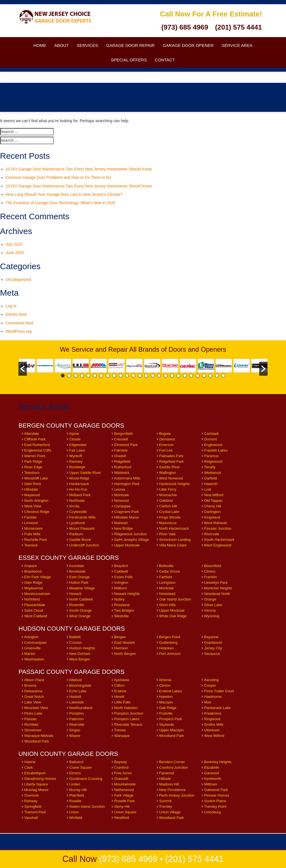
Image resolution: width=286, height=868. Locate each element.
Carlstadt (211, 434)
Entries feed (16, 314)
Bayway (121, 762)
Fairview (121, 450)
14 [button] (146, 376)
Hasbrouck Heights (175, 484)
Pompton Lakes (127, 719)
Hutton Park (79, 583)
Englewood (213, 445)
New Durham (80, 654)
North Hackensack (174, 528)
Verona (210, 610)
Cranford (121, 767)
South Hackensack (219, 540)
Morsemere (34, 528)
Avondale (77, 566)
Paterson (77, 719)
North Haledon (126, 708)
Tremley (166, 806)
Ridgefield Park (171, 461)
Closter (75, 439)
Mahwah (121, 523)
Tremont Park (35, 812)
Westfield (122, 818)
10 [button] (121, 376)
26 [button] (223, 376)
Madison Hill (169, 784)
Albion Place (34, 680)
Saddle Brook (80, 540)
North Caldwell (81, 599)
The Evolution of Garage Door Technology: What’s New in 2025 (60, 203)
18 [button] (172, 376)
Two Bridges (124, 610)
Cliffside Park (35, 439)
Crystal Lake (169, 512)
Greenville (33, 648)
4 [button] (82, 376)
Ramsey (76, 461)
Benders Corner (172, 762)
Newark (75, 594)
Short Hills (167, 605)
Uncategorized (18, 279)
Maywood (32, 495)
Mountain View (36, 708)
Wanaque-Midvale (39, 736)
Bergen (120, 637)
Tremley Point (215, 806)
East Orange (79, 577)
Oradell (120, 456)
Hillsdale (31, 489)
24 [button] (210, 376)
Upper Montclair (172, 610)
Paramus (211, 456)
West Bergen (80, 659)
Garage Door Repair (130, 45)
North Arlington (36, 501)
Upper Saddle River (85, 473)
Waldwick (122, 473)
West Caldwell (36, 616)
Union (74, 812)
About (61, 45)
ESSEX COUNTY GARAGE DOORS (69, 558)
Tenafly (210, 467)
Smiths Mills (214, 724)
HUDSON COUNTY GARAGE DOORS (72, 629)
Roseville (77, 605)
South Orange (81, 610)
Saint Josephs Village (132, 540)
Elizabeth (212, 767)
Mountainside (125, 784)
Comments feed (19, 323)
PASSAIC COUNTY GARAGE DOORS (71, 672)
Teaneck (31, 545)
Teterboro (32, 473)
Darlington (212, 512)
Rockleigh (77, 467)
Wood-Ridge (79, 478)
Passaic (31, 719)
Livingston (167, 583)
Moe (208, 702)
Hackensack (79, 484)
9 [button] (114, 376)
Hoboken (166, 648)
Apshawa (121, 680)
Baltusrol (76, 762)
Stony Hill (122, 806)
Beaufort (121, 566)
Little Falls (122, 702)
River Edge (33, 467)
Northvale (77, 501)
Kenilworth (213, 779)
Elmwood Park (126, 445)
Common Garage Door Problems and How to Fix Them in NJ (58, 177)
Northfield (32, 599)
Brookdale (78, 571)
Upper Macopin (171, 730)
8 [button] (108, 376)
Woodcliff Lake (36, 478)
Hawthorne (213, 697)
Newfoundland (81, 708)
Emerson (166, 445)
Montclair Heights (218, 588)
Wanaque (122, 736)
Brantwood (33, 571)
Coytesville (78, 512)
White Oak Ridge (173, 616)
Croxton (76, 642)
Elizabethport (35, 773)
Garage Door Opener (188, 45)
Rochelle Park (36, 540)
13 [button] (140, 376)
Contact (165, 60)
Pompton (77, 713)
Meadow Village (82, 588)
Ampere (30, 566)
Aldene (30, 762)
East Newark (125, 642)
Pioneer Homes (217, 795)
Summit (165, 801)
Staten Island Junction (87, 806)
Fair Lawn (77, 450)
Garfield (211, 478)
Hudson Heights (82, 648)
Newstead (167, 594)
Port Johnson (170, 654)
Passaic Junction (218, 528)
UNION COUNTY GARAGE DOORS (68, 754)
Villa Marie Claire (173, 545)
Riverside (77, 724)
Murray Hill (78, 790)
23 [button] (204, 376)
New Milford (214, 495)
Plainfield (77, 795)
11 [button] (127, 376)
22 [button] (198, 376)
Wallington (168, 473)
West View (33, 506)
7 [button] (101, 376)
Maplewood (34, 588)
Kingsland (212, 517)
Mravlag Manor (36, 790)
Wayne (75, 736)
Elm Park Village (38, 577)
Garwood (212, 773)
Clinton (210, 571)
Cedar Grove (170, 571)
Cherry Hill (213, 506)
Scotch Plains (215, 801)
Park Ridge (33, 461)
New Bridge (124, 528)
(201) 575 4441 (239, 27)
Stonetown (33, 730)
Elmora (75, 773)
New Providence (172, 790)
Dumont (211, 439)
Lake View (33, 702)
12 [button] (133, 376)
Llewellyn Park (216, 583)
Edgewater (78, 445)
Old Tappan (213, 501)
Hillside (165, 779)
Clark (28, 767)
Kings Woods (170, 517)
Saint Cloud (34, 610)
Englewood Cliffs (38, 450)
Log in (11, 306)
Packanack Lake (217, 708)
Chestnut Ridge (37, 512)
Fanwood (167, 773)
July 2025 (14, 244)
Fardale (30, 517)
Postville (166, 713)
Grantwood (213, 642)
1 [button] (63, 376)
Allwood (75, 680)
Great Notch (34, 697)
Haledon (166, 697)
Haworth (211, 484)
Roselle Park (125, 801)
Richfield (31, 724)
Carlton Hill (168, 506)
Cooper (210, 685)
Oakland (166, 501)
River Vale (167, 534)
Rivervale (212, 534)
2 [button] (69, 376)
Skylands (167, 724)
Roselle (75, 801)
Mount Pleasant (82, 528)
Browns (30, 685)
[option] (27, 366)
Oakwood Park (216, 790)
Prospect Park (171, 719)
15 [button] (153, 376)
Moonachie (168, 495)
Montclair (167, 588)
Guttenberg (168, 642)
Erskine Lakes (171, 691)
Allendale (32, 434)
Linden (75, 784)
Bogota (165, 434)
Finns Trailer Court (219, 691)
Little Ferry (168, 489)
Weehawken (34, 659)
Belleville (166, 566)
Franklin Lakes (216, 450)
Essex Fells (123, 577)
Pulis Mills (32, 534)
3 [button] (76, 376)
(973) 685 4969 (185, 27)
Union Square (125, 812)
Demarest (167, 439)
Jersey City (213, 648)
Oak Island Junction (175, 599)
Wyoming (212, 616)
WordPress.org (19, 331)
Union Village (170, 812)
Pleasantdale (35, 605)
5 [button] (88, 376)
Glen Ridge (33, 583)
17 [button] (165, 376)
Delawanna (33, 691)
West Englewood (218, 545)
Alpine (74, 434)
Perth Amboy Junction (177, 795)
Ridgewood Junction (131, 534)
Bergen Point (170, 637)
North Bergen (125, 654)
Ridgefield (122, 461)
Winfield (76, 818)
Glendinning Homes (40, 779)
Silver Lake (214, 605)
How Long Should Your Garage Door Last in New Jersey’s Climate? (64, 194)
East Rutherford (37, 445)
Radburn (76, 534)
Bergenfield (123, 434)
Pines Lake (33, 713)
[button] (23, 369)
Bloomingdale (80, 685)
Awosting (211, 680)
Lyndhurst (77, 523)
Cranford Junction (174, 767)
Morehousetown (37, 594)
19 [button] (178, 376)
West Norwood (171, 478)
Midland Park (80, 495)
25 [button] (217, 376)
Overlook (32, 795)
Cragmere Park (127, 512)
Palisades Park (171, 456)
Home (40, 45)
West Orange (80, 616)
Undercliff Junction (84, 545)
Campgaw (122, 506)
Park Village (124, 795)
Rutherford (123, 467)
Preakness (213, 713)
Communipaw (35, 642)
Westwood (213, 473)
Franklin (211, 577)
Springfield (33, 806)
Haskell (75, 697)
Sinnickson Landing (175, 540)
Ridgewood (213, 461)
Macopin (166, 702)
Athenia (165, 680)
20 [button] (185, 376)
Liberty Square (36, 784)
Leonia (120, 489)
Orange (210, 599)
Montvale (122, 495)
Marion (30, 654)
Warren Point (35, 456)
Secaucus (212, 654)
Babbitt (75, 637)
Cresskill (121, 439)
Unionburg (213, 812)
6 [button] (95, 376)
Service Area (237, 45)
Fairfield (166, 577)
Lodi (208, 489)
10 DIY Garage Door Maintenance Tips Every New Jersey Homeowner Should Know (79, 169)
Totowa (120, 730)
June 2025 (15, 253)
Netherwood (124, 790)
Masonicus (168, 523)
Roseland (122, 605)
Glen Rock (33, 484)
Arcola (74, 506)
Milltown (211, 784)
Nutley (119, 599)
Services (87, 45)
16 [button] (159, 376)
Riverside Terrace (128, 724)
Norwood (121, 501)
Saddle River (170, 467)
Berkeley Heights (218, 762)
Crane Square (81, 767)
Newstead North (217, 594)
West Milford (214, 736)
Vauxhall (31, 818)
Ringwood (212, 719)
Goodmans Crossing (86, 779)
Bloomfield (213, 566)
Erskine (120, 691)
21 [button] (191, 376)
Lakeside (77, 702)
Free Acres (123, 773)
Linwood (31, 523)
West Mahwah (216, 523)
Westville (121, 616)
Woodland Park (172, 736)
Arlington (31, 637)
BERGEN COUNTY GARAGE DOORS (71, 425)
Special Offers (129, 60)
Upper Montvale (127, 545)
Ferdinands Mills (83, 517)
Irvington (121, 583)
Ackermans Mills (127, 478)
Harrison (121, 648)
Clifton (119, 685)
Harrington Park (127, 484)
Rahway (31, 801)
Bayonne (211, 637)
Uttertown (212, 730)
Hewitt (119, 697)
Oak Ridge (168, 708)
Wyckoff (76, 456)
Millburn (121, 588)
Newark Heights (127, 594)
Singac (75, 730)
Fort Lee (166, 450)
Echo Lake (78, 691)
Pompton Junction (129, 713)
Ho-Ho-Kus (78, 489)
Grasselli (121, 779)
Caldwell (121, 571)
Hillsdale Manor (127, 517)
